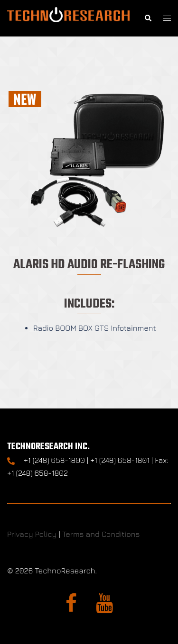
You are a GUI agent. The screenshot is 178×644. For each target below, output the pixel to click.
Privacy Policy (32, 534)
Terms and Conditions (101, 534)
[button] (148, 18)
